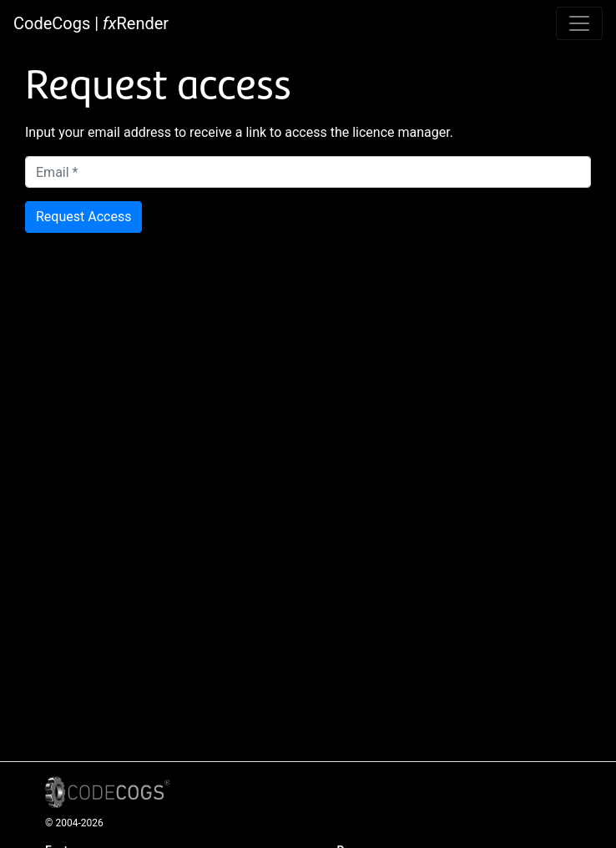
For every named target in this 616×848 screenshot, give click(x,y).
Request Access (83, 217)
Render (136, 23)
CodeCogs (52, 23)
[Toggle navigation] (579, 23)
